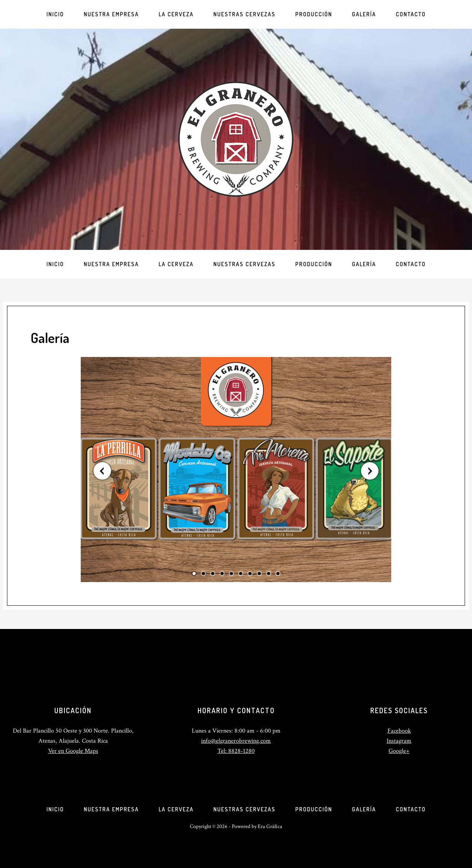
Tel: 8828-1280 (236, 751)
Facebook (399, 731)
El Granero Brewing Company (236, 139)
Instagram (399, 741)
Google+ (399, 751)
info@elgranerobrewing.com (236, 741)
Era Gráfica (270, 826)
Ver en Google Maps (73, 751)
